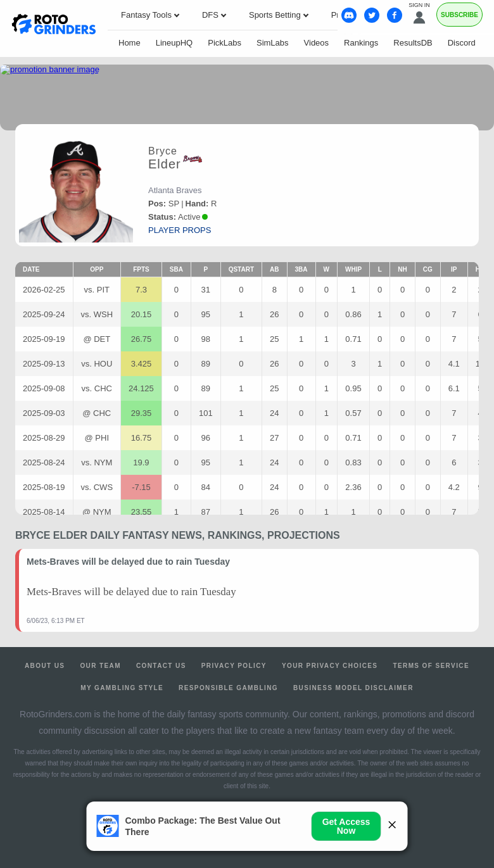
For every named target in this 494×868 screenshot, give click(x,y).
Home (130, 43)
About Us (45, 666)
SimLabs (273, 43)
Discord (462, 43)
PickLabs (225, 43)
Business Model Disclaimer (353, 688)
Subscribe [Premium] (459, 15)
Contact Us (161, 666)
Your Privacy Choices (330, 666)
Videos (317, 43)
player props (180, 230)
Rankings (361, 43)
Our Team (100, 666)
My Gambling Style (122, 688)
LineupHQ (174, 43)
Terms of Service (431, 666)
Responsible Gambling (228, 688)
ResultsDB (413, 43)
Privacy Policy (234, 666)
